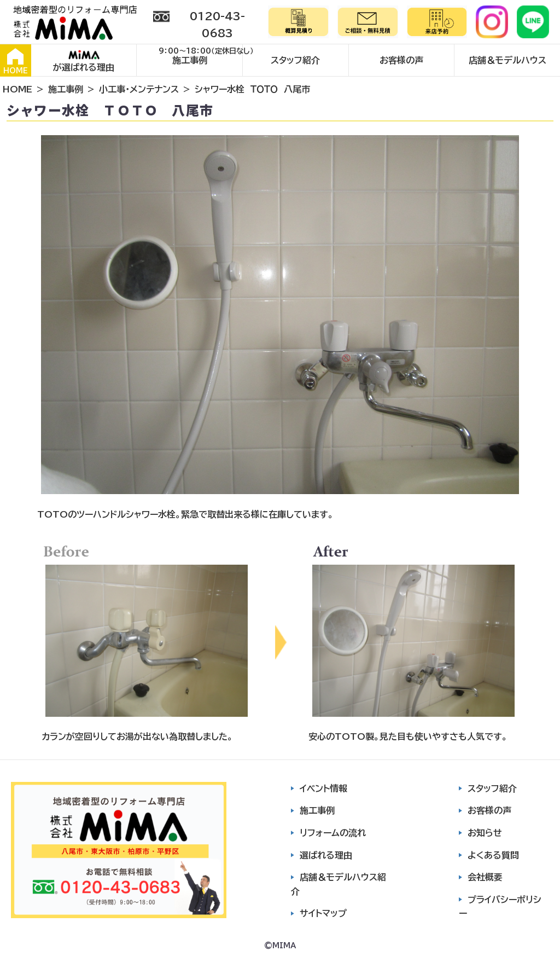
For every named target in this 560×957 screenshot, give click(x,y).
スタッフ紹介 (295, 60)
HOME (16, 61)
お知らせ (485, 833)
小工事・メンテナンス (139, 89)
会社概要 (485, 877)
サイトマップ (323, 913)
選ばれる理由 (326, 855)
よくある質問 (493, 855)
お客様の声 (401, 60)
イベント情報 (323, 788)
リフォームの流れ (333, 833)
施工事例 (190, 60)
